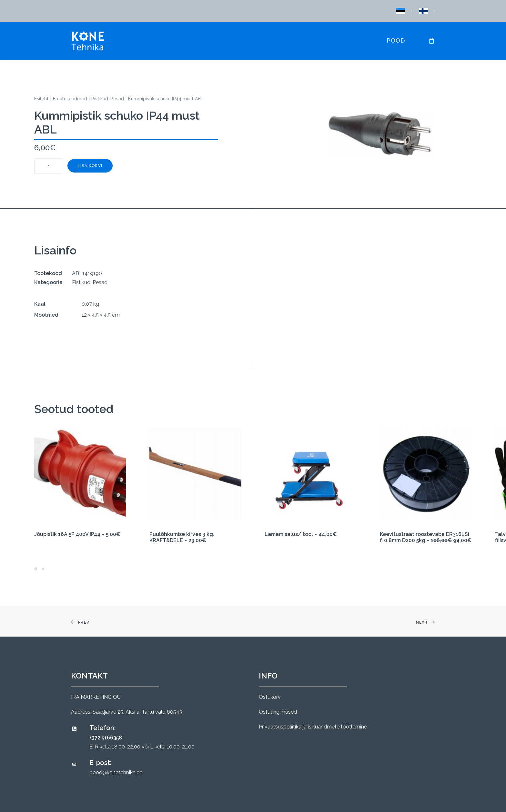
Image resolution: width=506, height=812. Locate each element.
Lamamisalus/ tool (301, 534)
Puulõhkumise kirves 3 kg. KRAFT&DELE (182, 537)
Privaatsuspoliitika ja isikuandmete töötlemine (313, 727)
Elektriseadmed (70, 99)
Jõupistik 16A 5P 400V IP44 (77, 534)
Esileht (41, 99)
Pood (396, 40)
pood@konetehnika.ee (116, 772)
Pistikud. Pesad (108, 99)
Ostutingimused (278, 712)
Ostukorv (270, 697)
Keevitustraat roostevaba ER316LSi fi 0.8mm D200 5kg (426, 537)
